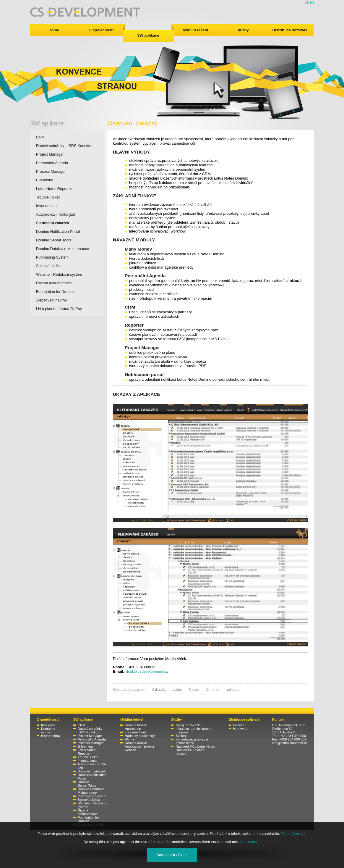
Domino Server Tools (54, 240)
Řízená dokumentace (54, 283)
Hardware (240, 729)
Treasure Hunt (135, 732)
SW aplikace (148, 35)
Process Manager (51, 171)
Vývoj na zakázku (189, 725)
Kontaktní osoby (48, 730)
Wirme (130, 739)
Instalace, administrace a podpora (194, 730)
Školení (181, 736)
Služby (242, 30)
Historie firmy (51, 736)
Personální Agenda (52, 163)
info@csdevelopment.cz (290, 743)
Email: (119, 671)
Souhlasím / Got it (172, 855)
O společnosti (101, 30)
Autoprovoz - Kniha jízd (56, 214)
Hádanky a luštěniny (140, 736)
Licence (239, 725)
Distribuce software (290, 30)
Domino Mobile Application (136, 727)
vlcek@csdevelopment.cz (147, 671)
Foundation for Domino (55, 292)
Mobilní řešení (195, 30)
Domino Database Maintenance (63, 249)
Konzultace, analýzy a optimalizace (192, 741)
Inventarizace (47, 206)
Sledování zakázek (53, 223)
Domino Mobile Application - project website (139, 746)
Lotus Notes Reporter (54, 189)
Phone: (119, 667)
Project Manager (50, 154)
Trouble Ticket (48, 197)
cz (307, 2)
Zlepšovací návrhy (51, 300)
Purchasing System (52, 257)
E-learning (45, 180)
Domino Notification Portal (58, 231)
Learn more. (250, 842)
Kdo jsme (48, 725)
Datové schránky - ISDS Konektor (64, 146)
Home (54, 30)
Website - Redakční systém (59, 274)
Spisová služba (49, 266)
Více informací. (294, 834)
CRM (40, 137)
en (312, 2)
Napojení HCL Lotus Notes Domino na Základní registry (195, 750)
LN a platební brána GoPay (59, 309)
